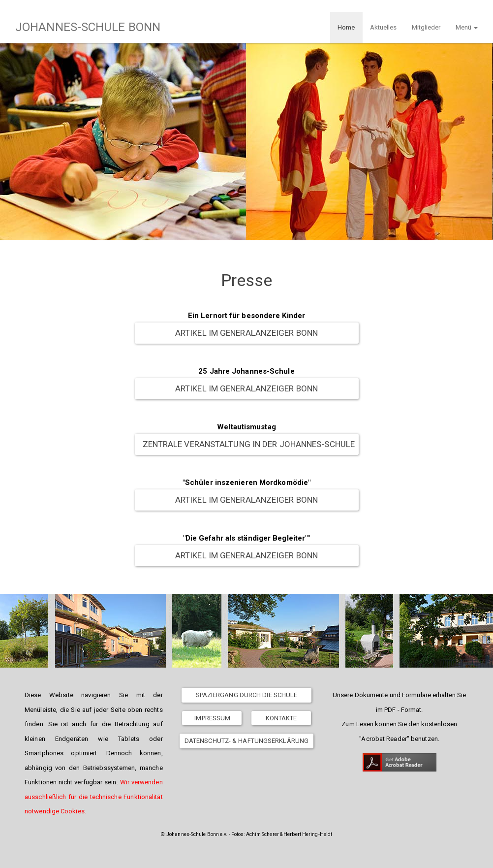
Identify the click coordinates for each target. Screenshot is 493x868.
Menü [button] (467, 27)
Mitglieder (426, 27)
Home (346, 27)
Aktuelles (384, 27)
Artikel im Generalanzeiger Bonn (246, 333)
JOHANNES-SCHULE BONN (88, 27)
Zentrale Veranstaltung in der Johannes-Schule (249, 444)
